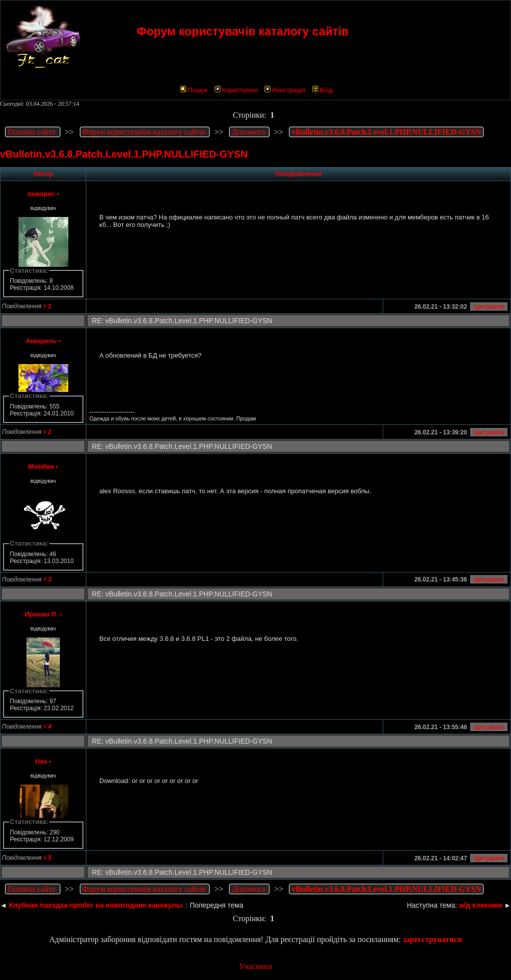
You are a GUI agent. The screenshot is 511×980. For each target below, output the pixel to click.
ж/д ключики (481, 905)
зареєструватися (432, 939)
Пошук (194, 90)
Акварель (41, 341)
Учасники (255, 966)
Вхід (323, 90)
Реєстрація (285, 90)
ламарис (41, 194)
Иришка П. (41, 614)
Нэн (41, 761)
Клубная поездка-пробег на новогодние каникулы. (97, 905)
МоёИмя (41, 467)
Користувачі (236, 90)
